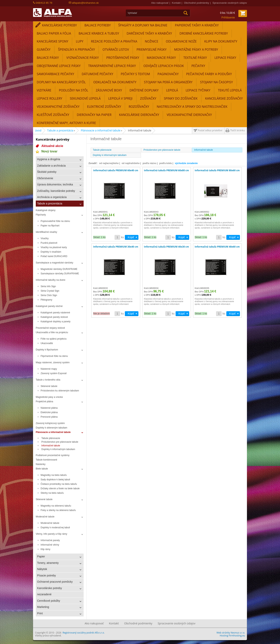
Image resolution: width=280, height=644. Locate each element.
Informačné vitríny (50, 545)
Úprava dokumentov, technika (55, 184)
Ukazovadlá (47, 343)
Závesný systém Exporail (54, 373)
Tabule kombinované (46, 460)
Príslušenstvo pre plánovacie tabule (60, 442)
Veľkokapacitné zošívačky (58, 107)
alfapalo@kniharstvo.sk (84, 3)
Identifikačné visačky (46, 232)
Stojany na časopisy (217, 82)
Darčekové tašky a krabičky (149, 33)
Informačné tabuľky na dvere (51, 280)
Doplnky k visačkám (51, 252)
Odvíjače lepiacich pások (164, 66)
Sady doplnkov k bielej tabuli (55, 480)
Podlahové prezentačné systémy (53, 455)
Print (40, 613)
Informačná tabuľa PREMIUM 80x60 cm (217, 170)
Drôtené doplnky (144, 90)
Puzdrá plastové (49, 243)
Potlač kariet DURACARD (54, 256)
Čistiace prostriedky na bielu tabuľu (59, 484)
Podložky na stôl (74, 90)
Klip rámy (45, 549)
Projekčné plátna (44, 402)
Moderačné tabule (45, 517)
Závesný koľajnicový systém (50, 423)
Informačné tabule (51, 446)
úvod (38, 130)
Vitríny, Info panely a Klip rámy (52, 534)
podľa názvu (149, 163)
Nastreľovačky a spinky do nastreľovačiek (192, 107)
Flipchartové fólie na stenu (54, 356)
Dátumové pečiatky (97, 74)
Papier (41, 556)
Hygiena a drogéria (49, 159)
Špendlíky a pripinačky (77, 50)
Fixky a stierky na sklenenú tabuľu (58, 510)
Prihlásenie (228, 17)
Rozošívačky (139, 107)
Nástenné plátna (49, 408)
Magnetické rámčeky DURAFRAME (59, 269)
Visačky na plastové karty (54, 247)
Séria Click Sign (49, 295)
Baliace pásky (48, 58)
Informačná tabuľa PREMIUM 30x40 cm (116, 247)
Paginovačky (168, 74)
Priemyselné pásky (151, 50)
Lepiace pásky (225, 58)
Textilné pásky (195, 58)
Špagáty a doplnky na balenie (143, 25)
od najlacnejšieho (109, 163)
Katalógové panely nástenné (55, 313)
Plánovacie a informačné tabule (101, 130)
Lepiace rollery (49, 98)
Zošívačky (148, 98)
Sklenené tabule (49, 386)
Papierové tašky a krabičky (197, 25)
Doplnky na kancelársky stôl (61, 82)
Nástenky (41, 464)
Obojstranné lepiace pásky (59, 66)
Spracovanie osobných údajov (230, 3)
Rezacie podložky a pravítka (114, 41)
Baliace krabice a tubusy (99, 33)
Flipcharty (41, 215)
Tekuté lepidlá (230, 90)
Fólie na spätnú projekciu (54, 339)
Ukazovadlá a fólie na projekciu (52, 332)
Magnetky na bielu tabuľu (54, 475)
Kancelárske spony (52, 41)
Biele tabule (42, 469)
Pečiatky (198, 66)
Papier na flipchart (50, 226)
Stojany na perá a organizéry (168, 82)
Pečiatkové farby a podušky (209, 74)
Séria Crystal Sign (50, 291)
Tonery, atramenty (48, 563)
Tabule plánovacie (51, 438)
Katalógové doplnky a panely (56, 322)
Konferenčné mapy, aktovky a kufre (66, 123)
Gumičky (44, 50)
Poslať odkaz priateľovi (210, 130)
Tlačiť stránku (238, 130)
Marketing (43, 607)
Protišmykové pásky (123, 58)
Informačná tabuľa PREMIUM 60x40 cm (116, 170)
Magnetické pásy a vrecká (49, 397)
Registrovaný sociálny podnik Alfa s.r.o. (84, 633)
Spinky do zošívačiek (181, 98)
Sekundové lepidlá (85, 98)
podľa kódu (166, 163)
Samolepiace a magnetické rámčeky (55, 263)
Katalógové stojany (46, 210)
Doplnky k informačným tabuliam (58, 449)
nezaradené (44, 594)
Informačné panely (50, 540)
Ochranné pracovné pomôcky (55, 582)
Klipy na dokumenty (221, 41)
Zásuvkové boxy (109, 90)
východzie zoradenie (186, 163)
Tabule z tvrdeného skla (48, 380)
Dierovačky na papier (94, 115)
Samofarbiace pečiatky (55, 74)
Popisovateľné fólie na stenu (55, 221)
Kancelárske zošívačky (224, 98)
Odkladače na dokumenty (115, 82)
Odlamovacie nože (181, 41)
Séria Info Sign (48, 286)
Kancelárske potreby (59, 25)
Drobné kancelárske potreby (204, 33)
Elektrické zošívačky (104, 107)
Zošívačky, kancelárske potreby (56, 191)
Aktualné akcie (52, 146)
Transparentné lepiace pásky (112, 66)
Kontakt (176, 3)
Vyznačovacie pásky (82, 58)
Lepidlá (172, 90)
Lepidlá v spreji (120, 98)
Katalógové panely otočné (49, 306)
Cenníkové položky (49, 601)
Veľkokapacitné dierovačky (189, 115)
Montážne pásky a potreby (196, 50)
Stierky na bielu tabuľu (52, 493)
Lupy (80, 41)
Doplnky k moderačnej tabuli (55, 528)
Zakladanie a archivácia (51, 166)
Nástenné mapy (49, 369)
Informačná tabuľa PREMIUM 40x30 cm (166, 247)
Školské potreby (47, 172)
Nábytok (42, 569)
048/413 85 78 (43, 3)
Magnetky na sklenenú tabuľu (56, 506)
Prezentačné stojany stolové (50, 328)
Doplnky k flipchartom (47, 350)
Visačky (45, 238)
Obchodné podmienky (196, 3)
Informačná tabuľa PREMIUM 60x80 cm (166, 170)
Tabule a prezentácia (60, 130)
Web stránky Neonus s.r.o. (231, 633)
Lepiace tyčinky (198, 90)
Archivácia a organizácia (52, 197)
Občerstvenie (45, 178)
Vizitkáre (44, 90)
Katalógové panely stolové (54, 317)
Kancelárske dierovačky (139, 115)
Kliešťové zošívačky (53, 115)
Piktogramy (46, 300)
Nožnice (152, 41)
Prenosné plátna (49, 417)
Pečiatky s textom (135, 74)
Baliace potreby (98, 25)
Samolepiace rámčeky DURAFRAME (60, 274)
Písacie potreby (47, 575)
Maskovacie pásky (161, 58)
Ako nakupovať (160, 3)
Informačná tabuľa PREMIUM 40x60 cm (217, 247)
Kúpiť (131, 237)
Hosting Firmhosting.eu (232, 636)
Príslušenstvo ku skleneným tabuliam (60, 391)
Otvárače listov (116, 50)
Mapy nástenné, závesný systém (53, 362)
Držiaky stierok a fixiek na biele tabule (60, 488)
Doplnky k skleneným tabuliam (52, 428)
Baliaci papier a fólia (54, 33)
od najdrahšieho (131, 163)
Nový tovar (49, 151)
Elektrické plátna (49, 412)
